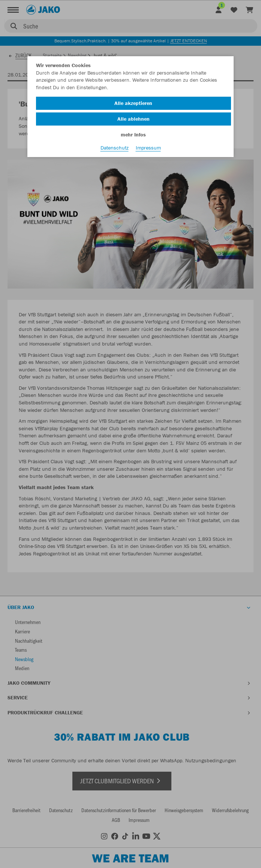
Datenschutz (115, 148)
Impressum (148, 148)
